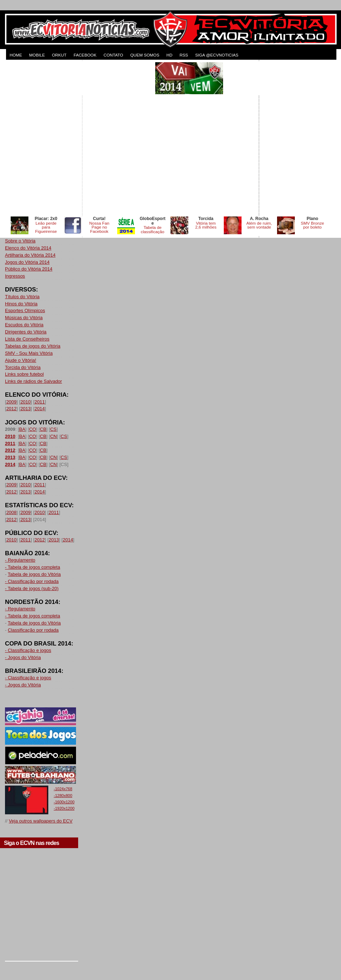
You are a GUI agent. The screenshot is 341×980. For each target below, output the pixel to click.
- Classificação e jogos (28, 650)
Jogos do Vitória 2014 (27, 262)
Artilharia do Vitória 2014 (30, 255)
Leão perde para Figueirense (46, 227)
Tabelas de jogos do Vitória (33, 346)
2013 (25, 409)
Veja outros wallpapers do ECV (41, 821)
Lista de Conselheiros (27, 339)
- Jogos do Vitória (23, 657)
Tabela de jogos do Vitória (34, 574)
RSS (184, 55)
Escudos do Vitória (24, 325)
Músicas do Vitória (24, 318)
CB (43, 429)
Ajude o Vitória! (21, 360)
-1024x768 (63, 789)
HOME (16, 55)
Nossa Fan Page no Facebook (99, 227)
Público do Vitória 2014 (29, 269)
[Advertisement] (76, 138)
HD (169, 55)
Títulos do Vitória (22, 297)
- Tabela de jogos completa (33, 567)
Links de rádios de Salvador (33, 381)
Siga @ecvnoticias (217, 55)
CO (33, 429)
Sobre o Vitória (20, 241)
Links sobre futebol (24, 374)
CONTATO (113, 55)
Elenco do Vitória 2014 (28, 248)
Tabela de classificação (152, 229)
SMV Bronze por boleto (313, 225)
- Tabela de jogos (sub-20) (32, 588)
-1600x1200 (64, 802)
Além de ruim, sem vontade (259, 225)
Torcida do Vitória (23, 367)
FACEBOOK (85, 55)
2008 (12, 512)
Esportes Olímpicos (25, 310)
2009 (12, 402)
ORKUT (59, 55)
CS (53, 429)
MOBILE (37, 55)
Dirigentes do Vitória (26, 332)
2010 (25, 402)
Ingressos (15, 276)
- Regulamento (20, 560)
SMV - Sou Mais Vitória (29, 353)
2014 (40, 409)
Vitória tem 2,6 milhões (206, 225)
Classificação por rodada (33, 630)
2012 (12, 409)
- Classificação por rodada (32, 581)
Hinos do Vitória (21, 304)
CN (53, 436)
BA (22, 429)
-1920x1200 (64, 808)
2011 (40, 402)
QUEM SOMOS (145, 55)
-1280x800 (63, 796)
